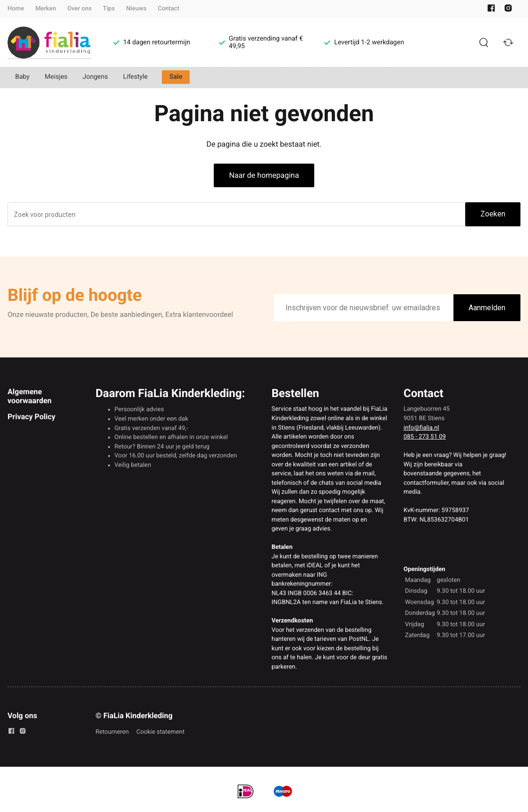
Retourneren (112, 732)
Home (16, 9)
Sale (176, 77)
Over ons (80, 9)
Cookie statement (160, 732)
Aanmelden (487, 308)
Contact (168, 9)
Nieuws (136, 9)
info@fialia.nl (421, 428)
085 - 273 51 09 (425, 437)
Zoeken (493, 214)
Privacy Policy (31, 417)
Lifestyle (135, 77)
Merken (46, 9)
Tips (109, 9)
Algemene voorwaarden (29, 396)
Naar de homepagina (264, 175)
